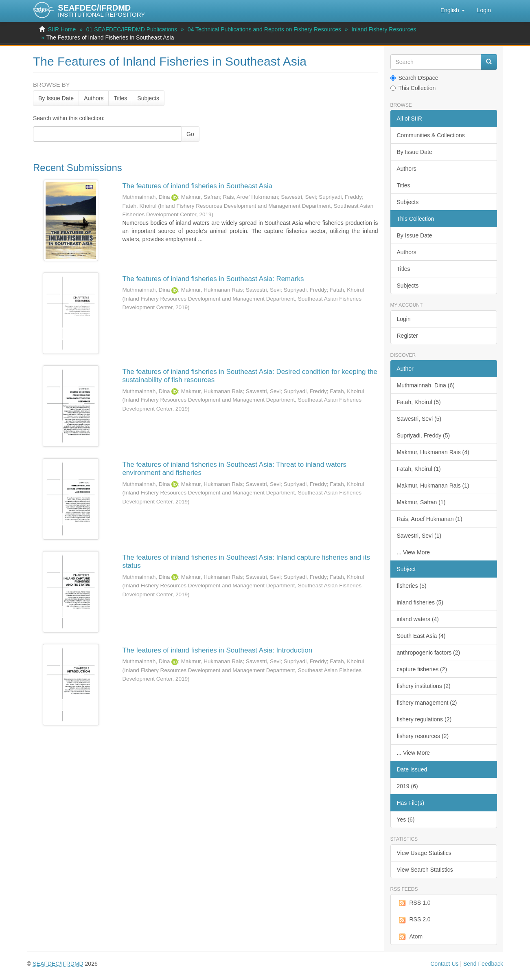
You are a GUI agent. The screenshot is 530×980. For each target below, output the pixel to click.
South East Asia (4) (421, 636)
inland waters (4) (418, 619)
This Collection (413, 88)
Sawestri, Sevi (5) (419, 419)
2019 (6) (407, 786)
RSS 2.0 (414, 920)
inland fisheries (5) (420, 602)
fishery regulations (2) (424, 719)
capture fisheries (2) (422, 669)
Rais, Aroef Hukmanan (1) (430, 519)
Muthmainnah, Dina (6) (426, 385)
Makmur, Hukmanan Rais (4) (433, 452)
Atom (410, 937)
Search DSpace (414, 78)
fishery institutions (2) (424, 686)
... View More (413, 552)
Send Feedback (483, 964)
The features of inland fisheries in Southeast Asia (197, 186)
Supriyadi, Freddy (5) (424, 435)
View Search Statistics (425, 870)
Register (407, 336)
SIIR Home (62, 29)
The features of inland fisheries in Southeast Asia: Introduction (217, 650)
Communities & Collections (431, 135)
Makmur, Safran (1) (421, 502)
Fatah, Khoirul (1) (419, 469)
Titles (120, 98)
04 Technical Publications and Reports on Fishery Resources (264, 29)
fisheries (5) (412, 586)
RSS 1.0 (414, 903)
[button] (453, 10)
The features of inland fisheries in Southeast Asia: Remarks (213, 279)
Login (404, 319)
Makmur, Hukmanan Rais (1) (433, 486)
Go (190, 134)
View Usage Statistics (424, 853)
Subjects (148, 98)
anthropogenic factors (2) (429, 653)
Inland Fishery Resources (384, 29)
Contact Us (444, 964)
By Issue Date (56, 98)
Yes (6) (406, 820)
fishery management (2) (427, 703)
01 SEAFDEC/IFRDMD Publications (132, 29)
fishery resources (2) (423, 736)
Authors (94, 98)
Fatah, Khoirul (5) (419, 402)
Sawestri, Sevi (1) (419, 536)
